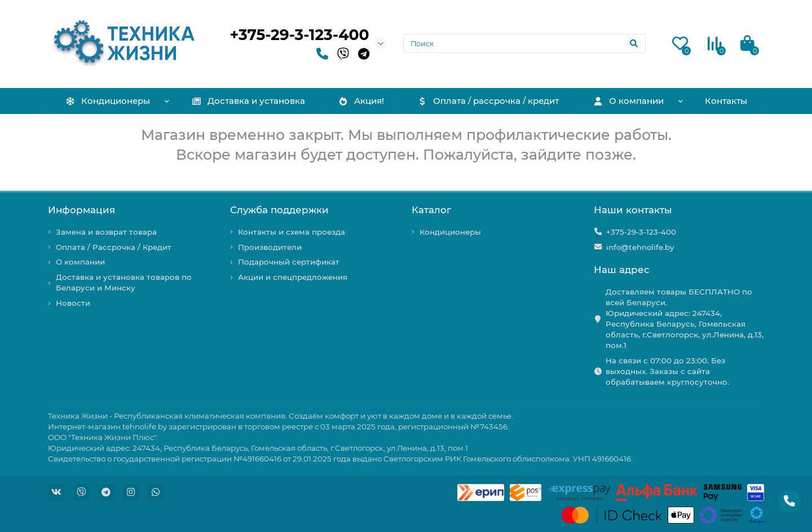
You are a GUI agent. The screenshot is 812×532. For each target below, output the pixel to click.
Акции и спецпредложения (293, 277)
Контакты (726, 101)
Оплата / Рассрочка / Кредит (114, 247)
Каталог (431, 210)
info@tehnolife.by (640, 247)
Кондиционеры (107, 101)
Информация (81, 210)
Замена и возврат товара (106, 232)
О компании (628, 101)
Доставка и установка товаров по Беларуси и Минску (124, 282)
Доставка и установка (248, 101)
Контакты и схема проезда (292, 232)
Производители (270, 247)
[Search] (524, 43)
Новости (73, 303)
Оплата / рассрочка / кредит (488, 101)
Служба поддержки (279, 210)
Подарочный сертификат (289, 262)
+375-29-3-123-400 (300, 35)
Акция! (361, 101)
